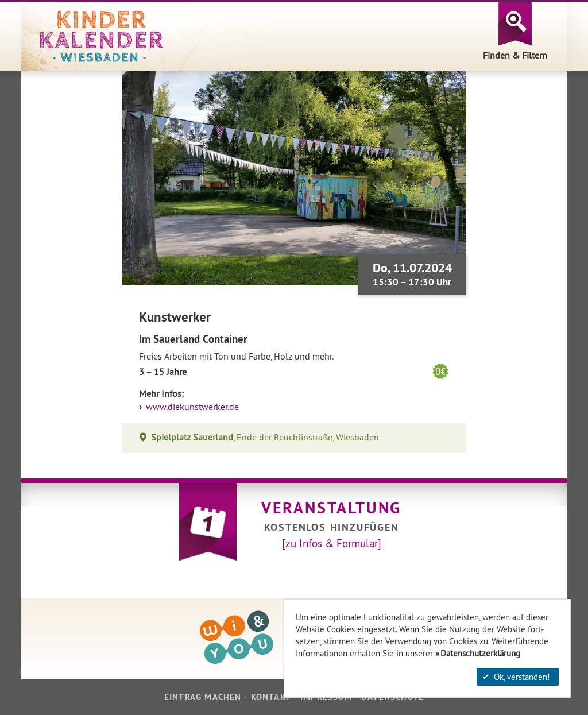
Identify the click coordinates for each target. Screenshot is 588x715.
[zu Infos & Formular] (332, 543)
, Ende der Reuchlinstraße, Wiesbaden (265, 437)
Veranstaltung (331, 508)
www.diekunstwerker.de (191, 407)
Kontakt (271, 697)
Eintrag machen (203, 697)
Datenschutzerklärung (480, 653)
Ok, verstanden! (516, 677)
